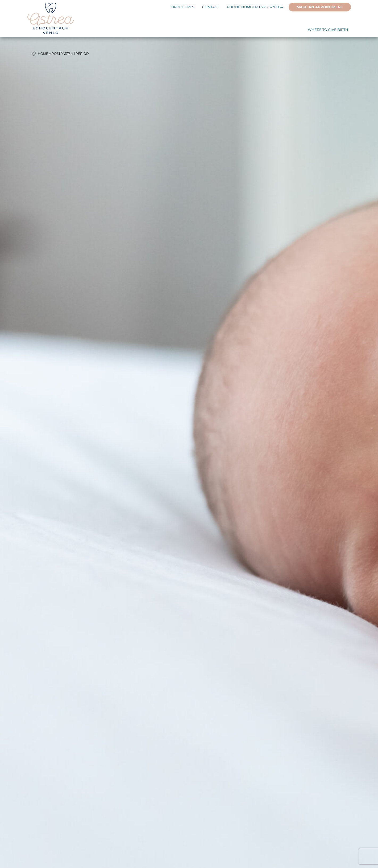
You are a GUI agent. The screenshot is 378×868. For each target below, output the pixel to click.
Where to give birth (328, 30)
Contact (211, 7)
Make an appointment (320, 7)
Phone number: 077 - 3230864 (255, 7)
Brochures (183, 7)
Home (43, 54)
